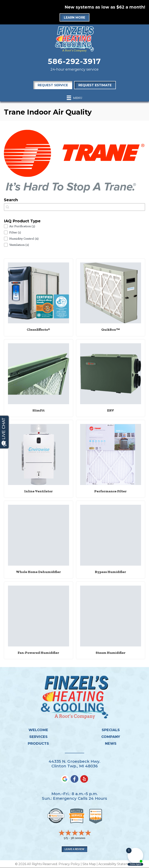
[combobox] (74, 207)
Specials (111, 730)
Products (38, 744)
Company (111, 737)
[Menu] (74, 98)
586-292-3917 (74, 61)
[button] (74, 226)
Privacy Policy (69, 864)
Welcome (38, 730)
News (111, 744)
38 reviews (78, 838)
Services (38, 737)
